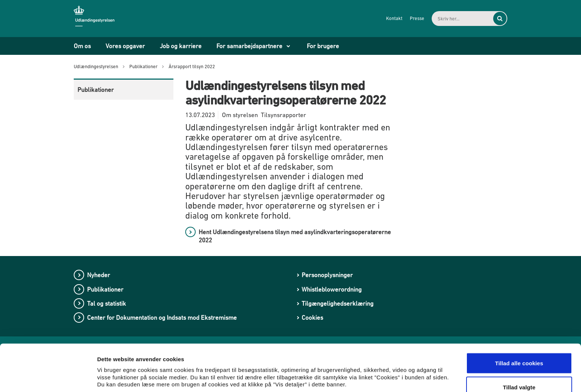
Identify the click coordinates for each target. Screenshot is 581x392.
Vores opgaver (125, 46)
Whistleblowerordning (332, 289)
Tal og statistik (107, 303)
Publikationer (96, 90)
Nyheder (99, 275)
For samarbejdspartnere (249, 46)
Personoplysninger (327, 275)
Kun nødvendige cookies (519, 372)
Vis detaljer (385, 368)
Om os (82, 46)
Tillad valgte (519, 348)
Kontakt (393, 18)
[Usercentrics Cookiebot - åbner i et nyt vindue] (48, 378)
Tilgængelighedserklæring (338, 303)
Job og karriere (181, 46)
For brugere (323, 46)
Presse (416, 18)
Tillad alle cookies (519, 324)
